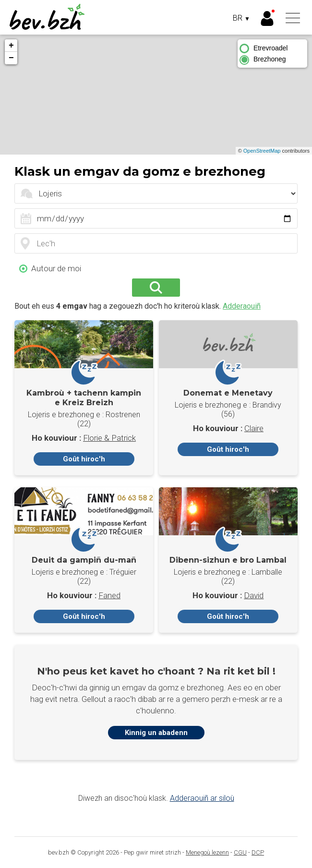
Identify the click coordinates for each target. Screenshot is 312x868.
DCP (258, 852)
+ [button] (11, 46)
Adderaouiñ (242, 306)
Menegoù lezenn (207, 852)
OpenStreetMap (262, 151)
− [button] (11, 58)
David (254, 595)
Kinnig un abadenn (156, 733)
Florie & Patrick (109, 438)
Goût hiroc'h (84, 459)
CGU (240, 852)
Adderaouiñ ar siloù (202, 798)
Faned (109, 595)
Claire (254, 428)
